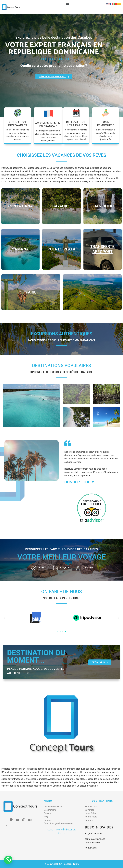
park (31, 292)
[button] (68, 4)
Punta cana (20, 206)
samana (20, 249)
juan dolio (102, 206)
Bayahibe (61, 206)
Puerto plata (61, 249)
